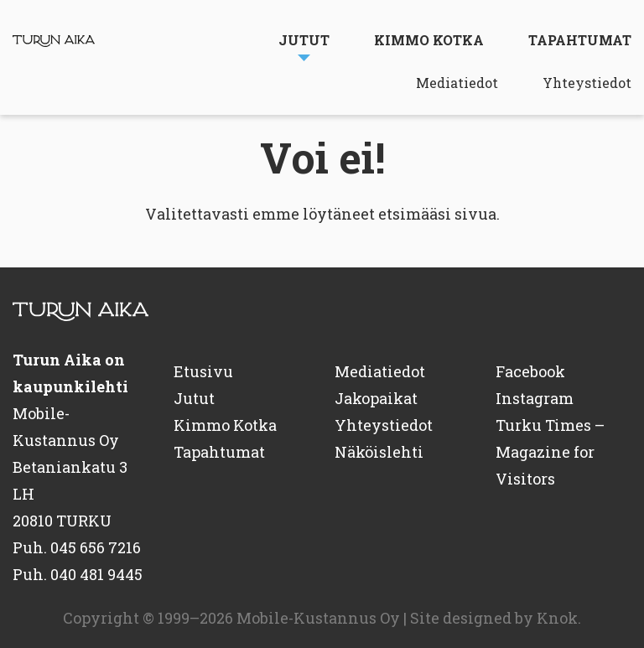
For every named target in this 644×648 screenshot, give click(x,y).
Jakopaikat (376, 398)
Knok (557, 618)
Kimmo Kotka (429, 40)
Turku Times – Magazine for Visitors (550, 452)
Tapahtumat (580, 40)
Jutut (304, 40)
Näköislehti (379, 452)
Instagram (535, 398)
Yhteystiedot (587, 83)
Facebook (530, 371)
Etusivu (203, 371)
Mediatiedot (457, 83)
